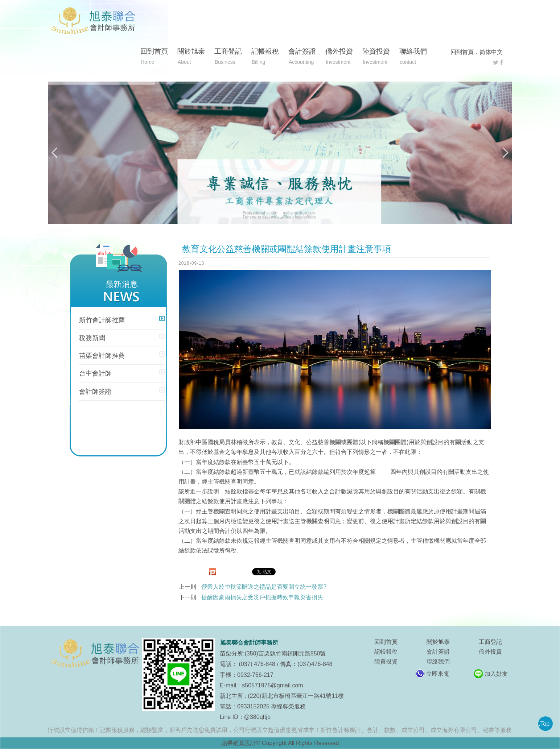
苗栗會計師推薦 (102, 356)
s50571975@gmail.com (272, 685)
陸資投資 (376, 57)
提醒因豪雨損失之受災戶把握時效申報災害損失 (262, 597)
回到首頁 (462, 52)
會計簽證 (302, 57)
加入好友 (496, 674)
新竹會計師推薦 (102, 320)
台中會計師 (95, 373)
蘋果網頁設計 (239, 743)
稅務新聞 (92, 338)
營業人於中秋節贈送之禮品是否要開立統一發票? (264, 587)
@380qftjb (257, 717)
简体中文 (491, 52)
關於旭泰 (191, 57)
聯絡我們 (413, 57)
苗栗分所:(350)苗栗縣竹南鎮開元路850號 (273, 653)
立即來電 (438, 674)
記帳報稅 (265, 57)
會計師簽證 (95, 392)
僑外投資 (339, 57)
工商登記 (228, 57)
